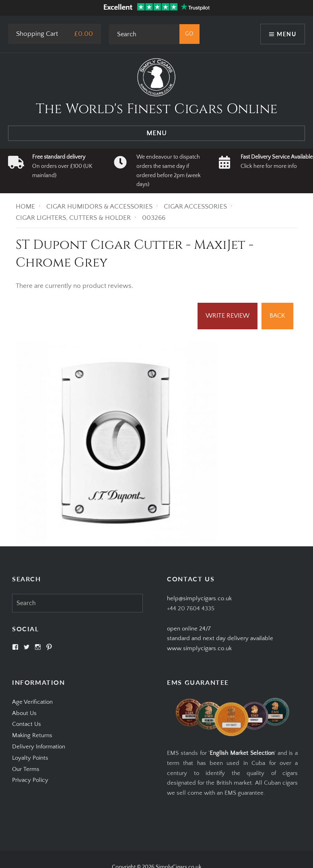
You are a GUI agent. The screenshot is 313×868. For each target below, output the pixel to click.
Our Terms (26, 769)
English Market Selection (242, 753)
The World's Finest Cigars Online (157, 109)
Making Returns (32, 735)
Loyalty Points (30, 758)
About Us (24, 713)
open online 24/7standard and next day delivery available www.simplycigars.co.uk (220, 639)
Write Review (228, 316)
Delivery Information (39, 747)
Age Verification (32, 702)
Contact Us (27, 724)
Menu (286, 34)
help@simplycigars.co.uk (199, 598)
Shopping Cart (37, 34)
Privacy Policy (30, 780)
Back (277, 316)
